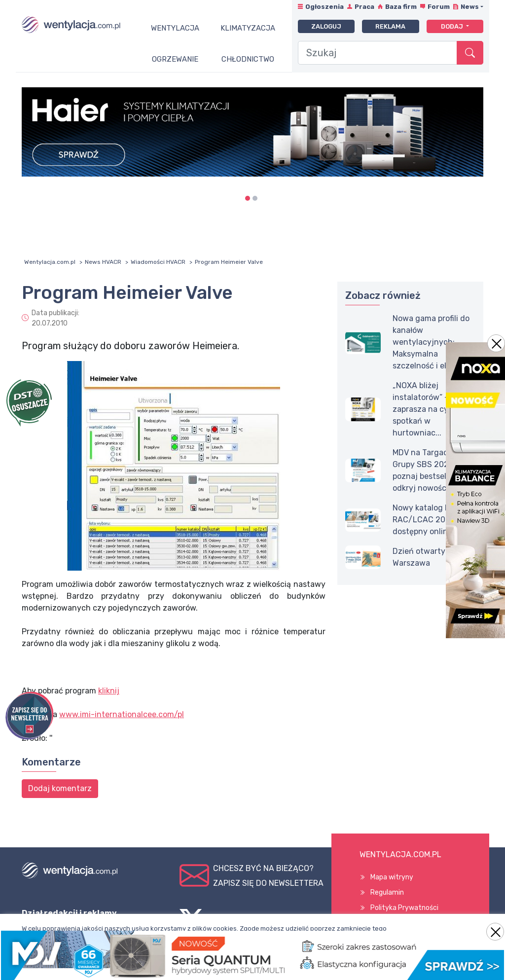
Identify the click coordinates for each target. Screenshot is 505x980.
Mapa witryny (392, 877)
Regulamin (387, 892)
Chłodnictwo (248, 59)
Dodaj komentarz (60, 788)
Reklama (390, 26)
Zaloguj (326, 26)
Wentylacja (175, 28)
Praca (364, 7)
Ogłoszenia (325, 7)
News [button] (470, 7)
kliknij (109, 691)
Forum (439, 7)
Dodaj (453, 26)
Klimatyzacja (248, 28)
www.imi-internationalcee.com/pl (122, 714)
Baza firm (401, 7)
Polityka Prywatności (404, 908)
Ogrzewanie (175, 59)
